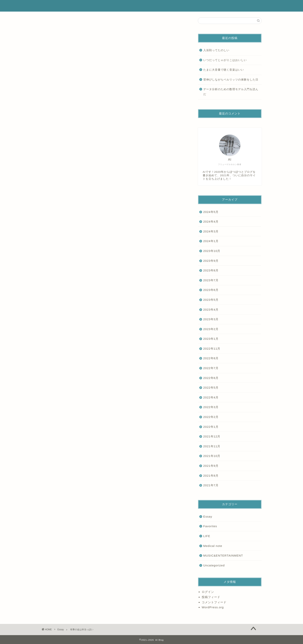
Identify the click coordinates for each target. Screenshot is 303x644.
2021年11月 (212, 446)
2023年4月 (211, 310)
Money (72, 439)
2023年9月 (211, 261)
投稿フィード (211, 597)
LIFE (207, 536)
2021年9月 (211, 466)
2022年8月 (211, 358)
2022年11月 (212, 349)
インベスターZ (88, 439)
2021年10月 (212, 456)
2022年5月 (211, 388)
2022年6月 (211, 378)
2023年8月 (211, 270)
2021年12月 (212, 436)
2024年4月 (211, 222)
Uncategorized (214, 565)
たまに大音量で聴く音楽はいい (224, 70)
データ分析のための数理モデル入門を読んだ (231, 92)
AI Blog (49, 6)
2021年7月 (211, 485)
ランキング (219, 6)
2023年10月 (212, 251)
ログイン (208, 592)
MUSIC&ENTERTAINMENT (223, 555)
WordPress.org (213, 607)
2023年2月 (211, 329)
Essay (46, 23)
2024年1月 (211, 241)
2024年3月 (211, 231)
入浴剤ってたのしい (216, 50)
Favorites (210, 526)
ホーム (155, 6)
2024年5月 (211, 212)
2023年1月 (211, 339)
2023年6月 (211, 290)
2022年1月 (211, 427)
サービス (198, 6)
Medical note (213, 546)
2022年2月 (211, 417)
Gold (60, 439)
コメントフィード (214, 602)
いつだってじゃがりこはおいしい (225, 60)
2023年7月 (211, 280)
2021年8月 (211, 476)
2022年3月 (211, 407)
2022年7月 (211, 368)
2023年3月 (211, 319)
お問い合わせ (243, 6)
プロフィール (176, 6)
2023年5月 (211, 300)
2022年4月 (211, 397)
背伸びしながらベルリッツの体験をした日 (231, 80)
